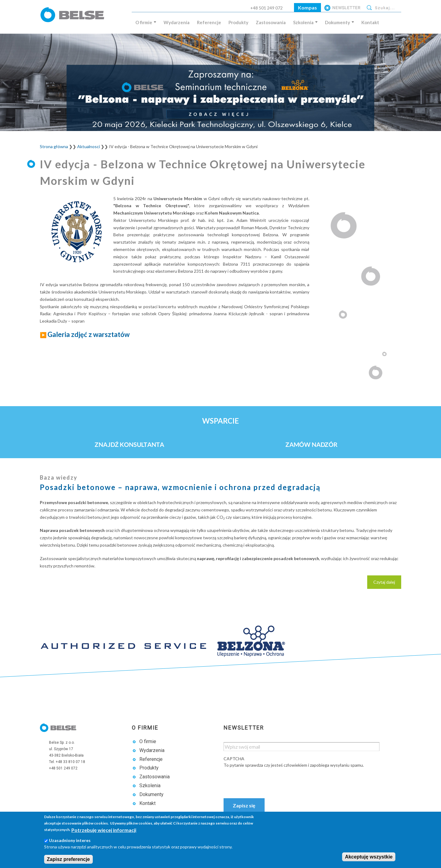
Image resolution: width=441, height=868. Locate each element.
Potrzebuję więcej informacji (104, 830)
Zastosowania (271, 22)
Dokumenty (339, 22)
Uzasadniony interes (70, 840)
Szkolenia (305, 22)
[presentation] (270, 780)
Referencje (209, 22)
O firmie (146, 22)
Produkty (238, 22)
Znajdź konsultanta (129, 444)
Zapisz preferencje (68, 859)
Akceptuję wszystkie (369, 857)
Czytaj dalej (387, 584)
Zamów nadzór (312, 444)
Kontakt (370, 22)
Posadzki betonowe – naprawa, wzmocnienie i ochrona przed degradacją (180, 487)
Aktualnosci (89, 146)
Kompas (307, 7)
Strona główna (54, 146)
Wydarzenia (177, 22)
